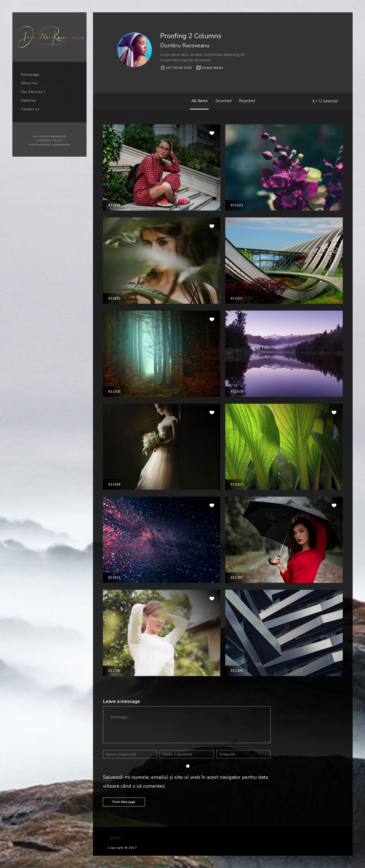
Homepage (30, 74)
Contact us (30, 109)
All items (198, 101)
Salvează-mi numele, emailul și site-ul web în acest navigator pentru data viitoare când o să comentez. (185, 782)
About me (29, 83)
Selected (222, 101)
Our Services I (33, 92)
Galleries (29, 100)
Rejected (246, 101)
